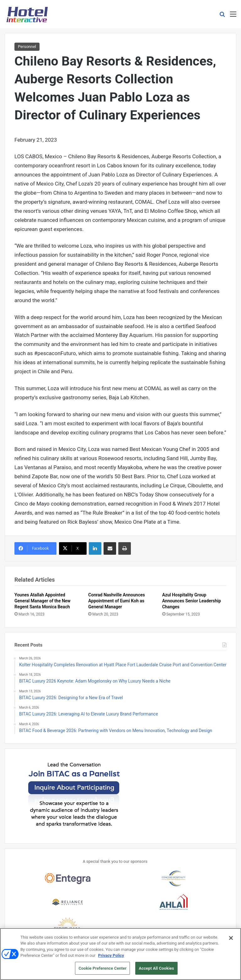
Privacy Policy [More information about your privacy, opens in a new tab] (111, 958)
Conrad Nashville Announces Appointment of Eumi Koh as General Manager (116, 601)
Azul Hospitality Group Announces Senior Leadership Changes (192, 601)
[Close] (231, 940)
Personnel (27, 47)
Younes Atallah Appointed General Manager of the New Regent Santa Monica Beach (43, 601)
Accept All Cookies (156, 971)
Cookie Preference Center (102, 971)
